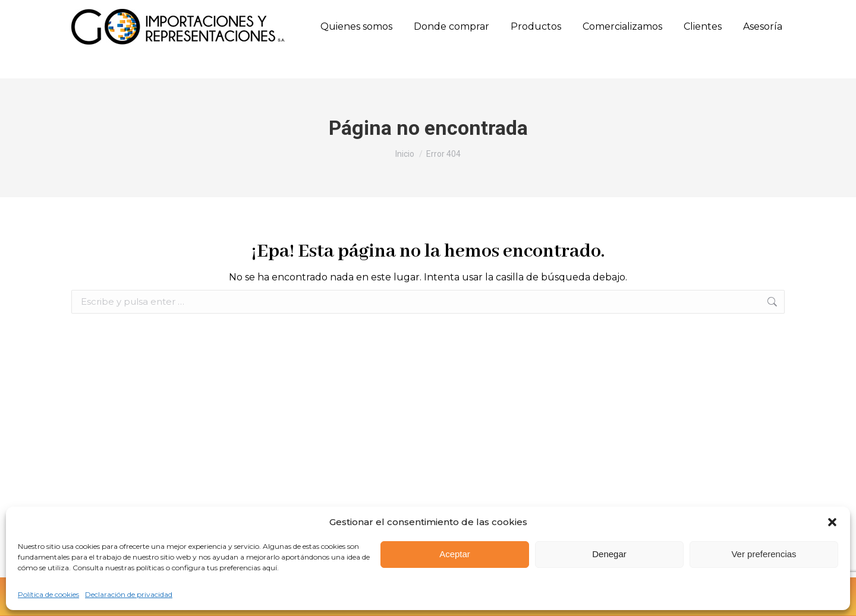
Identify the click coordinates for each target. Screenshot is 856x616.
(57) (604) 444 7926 (114, 13)
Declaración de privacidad (129, 594)
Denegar (609, 554)
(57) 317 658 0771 (278, 12)
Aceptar (455, 554)
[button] (832, 522)
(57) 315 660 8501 (202, 12)
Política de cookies (48, 594)
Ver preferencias (764, 554)
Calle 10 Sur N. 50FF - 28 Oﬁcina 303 (395, 13)
